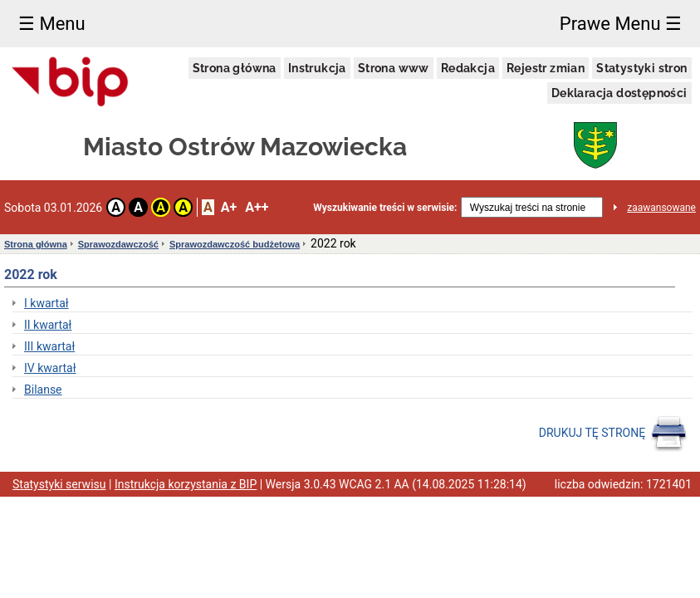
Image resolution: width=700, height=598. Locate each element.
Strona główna (235, 68)
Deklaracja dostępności (619, 93)
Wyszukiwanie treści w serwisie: (385, 208)
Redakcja (468, 68)
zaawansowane (661, 208)
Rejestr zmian (546, 68)
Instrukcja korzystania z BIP (186, 484)
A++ (257, 207)
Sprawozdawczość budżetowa (235, 244)
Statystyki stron (641, 68)
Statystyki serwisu (59, 484)
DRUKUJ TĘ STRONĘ (613, 434)
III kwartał (49, 346)
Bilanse (43, 390)
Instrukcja (317, 68)
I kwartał (47, 303)
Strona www (394, 68)
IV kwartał (50, 368)
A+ (229, 207)
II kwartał (48, 325)
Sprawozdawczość (118, 244)
